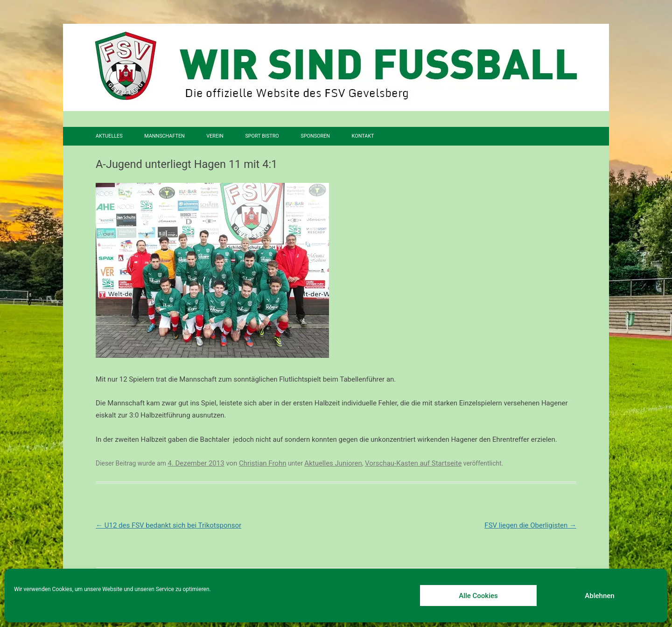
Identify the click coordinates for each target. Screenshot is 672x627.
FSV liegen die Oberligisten (530, 525)
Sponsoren (315, 136)
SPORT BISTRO (262, 136)
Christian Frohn (262, 463)
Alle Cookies (478, 596)
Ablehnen (599, 596)
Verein (215, 136)
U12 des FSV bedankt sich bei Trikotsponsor (168, 525)
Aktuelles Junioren (333, 463)
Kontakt (363, 136)
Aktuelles (109, 136)
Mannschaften (164, 136)
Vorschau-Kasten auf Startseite (413, 463)
